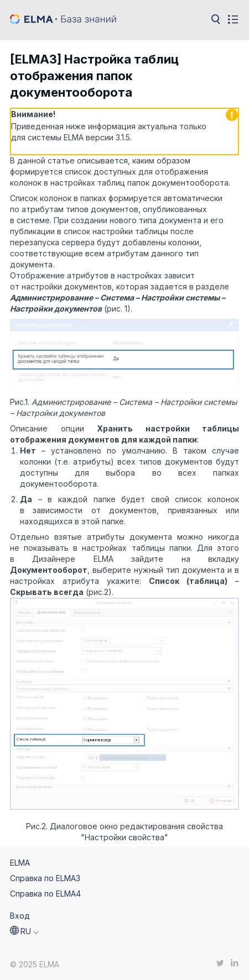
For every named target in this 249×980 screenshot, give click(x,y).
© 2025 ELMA (35, 964)
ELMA (20, 863)
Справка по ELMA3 (45, 878)
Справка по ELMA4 (45, 894)
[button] (24, 931)
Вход (20, 916)
